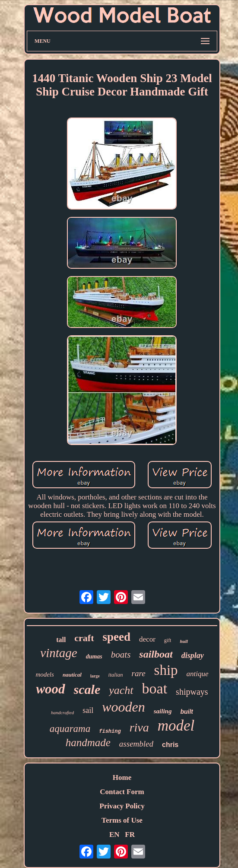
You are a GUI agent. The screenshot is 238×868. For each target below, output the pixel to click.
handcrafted (62, 712)
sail (88, 710)
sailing (163, 711)
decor (147, 639)
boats (121, 655)
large (95, 676)
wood (50, 689)
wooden (124, 707)
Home (122, 777)
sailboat (156, 654)
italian (116, 675)
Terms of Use (122, 820)
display (193, 655)
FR (130, 835)
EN (114, 835)
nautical (72, 675)
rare (139, 673)
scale (87, 689)
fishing (110, 731)
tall (61, 640)
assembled (136, 744)
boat (155, 688)
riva (139, 727)
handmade (88, 742)
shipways (192, 692)
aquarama (70, 729)
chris (170, 745)
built (187, 712)
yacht (121, 690)
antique (198, 674)
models (45, 674)
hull (184, 641)
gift (168, 640)
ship (166, 670)
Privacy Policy (122, 806)
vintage (59, 653)
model (176, 726)
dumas (94, 657)
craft (84, 638)
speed (117, 637)
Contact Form (122, 792)
